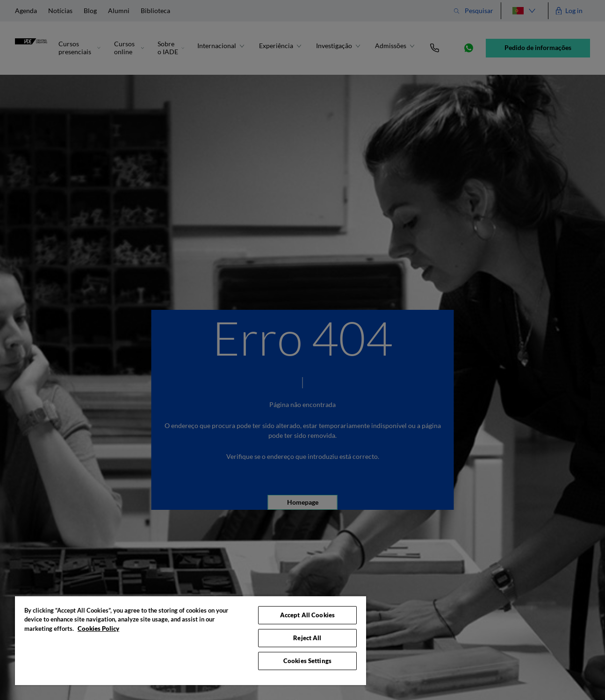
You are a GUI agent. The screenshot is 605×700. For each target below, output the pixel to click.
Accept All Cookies (307, 615)
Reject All (307, 638)
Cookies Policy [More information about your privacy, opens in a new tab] (98, 629)
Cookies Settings (307, 661)
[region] (191, 640)
